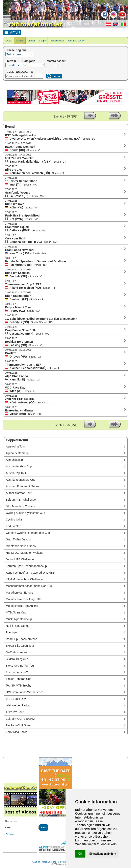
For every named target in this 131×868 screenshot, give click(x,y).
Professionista (57, 41)
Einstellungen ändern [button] (103, 854)
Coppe (42, 41)
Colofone (62, 862)
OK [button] (80, 854)
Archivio (10, 834)
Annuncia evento (76, 41)
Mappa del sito (49, 862)
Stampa (36, 862)
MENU (12, 32)
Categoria (29, 61)
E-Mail (8, 828)
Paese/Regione (17, 50)
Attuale (9, 41)
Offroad (31, 41)
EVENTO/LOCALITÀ (20, 72)
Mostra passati (57, 61)
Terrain (11, 61)
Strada (20, 41)
